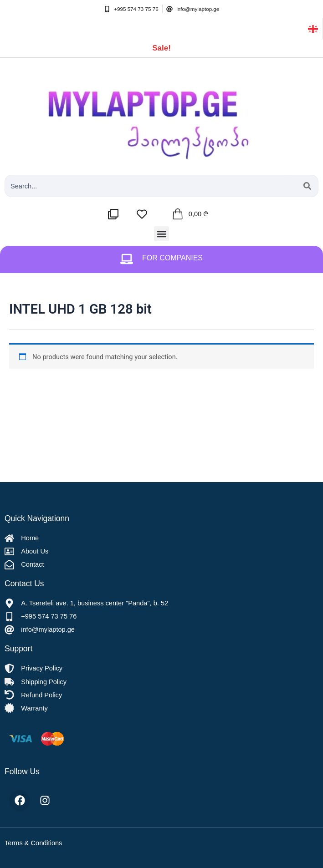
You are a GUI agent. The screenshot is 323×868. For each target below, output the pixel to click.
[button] (161, 234)
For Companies (172, 258)
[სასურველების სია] (144, 214)
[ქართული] (313, 28)
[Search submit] (307, 186)
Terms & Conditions (33, 843)
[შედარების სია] (115, 214)
